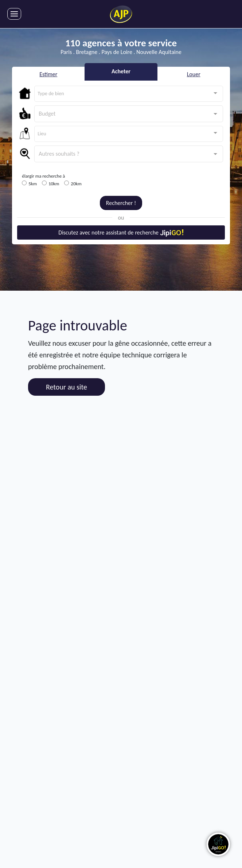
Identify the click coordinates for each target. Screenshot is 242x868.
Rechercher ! (121, 203)
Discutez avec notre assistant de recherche (121, 233)
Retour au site (67, 387)
